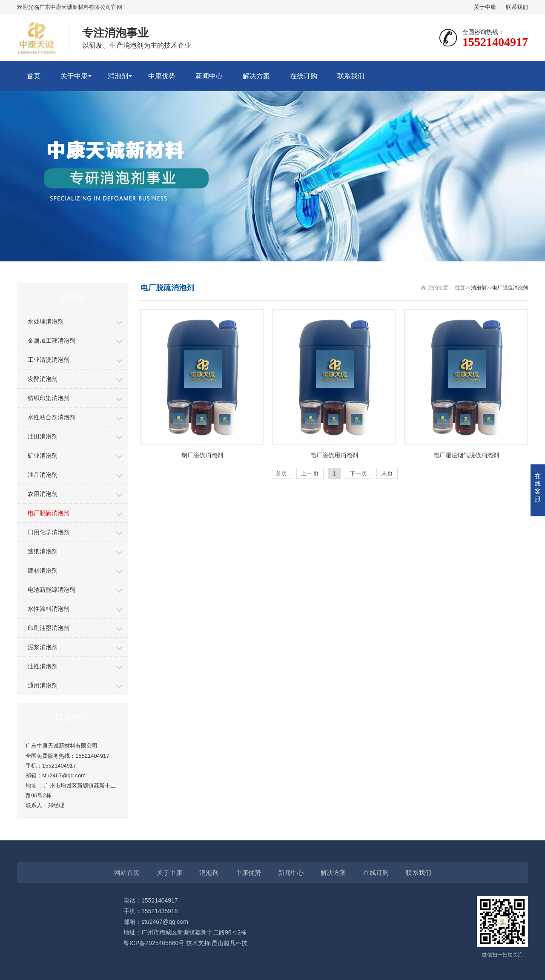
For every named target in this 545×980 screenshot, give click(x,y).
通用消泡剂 (43, 685)
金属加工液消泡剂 (52, 341)
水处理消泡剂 (46, 321)
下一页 (359, 473)
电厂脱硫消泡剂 (49, 513)
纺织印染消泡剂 (49, 398)
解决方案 (256, 76)
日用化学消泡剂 (49, 532)
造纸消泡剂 (43, 551)
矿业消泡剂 (43, 456)
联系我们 (517, 7)
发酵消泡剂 (43, 379)
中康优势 (162, 76)
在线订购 (304, 76)
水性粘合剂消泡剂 (52, 417)
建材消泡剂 (43, 570)
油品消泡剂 (43, 475)
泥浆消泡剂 (43, 647)
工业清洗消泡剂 (49, 360)
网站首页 (127, 873)
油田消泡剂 (43, 436)
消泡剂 (118, 76)
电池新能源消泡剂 (52, 590)
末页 (387, 473)
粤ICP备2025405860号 (154, 943)
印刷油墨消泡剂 (49, 628)
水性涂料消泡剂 (49, 609)
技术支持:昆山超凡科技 (217, 943)
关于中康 (485, 7)
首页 (34, 76)
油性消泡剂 (43, 666)
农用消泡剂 (43, 494)
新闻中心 (209, 76)
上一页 (310, 473)
